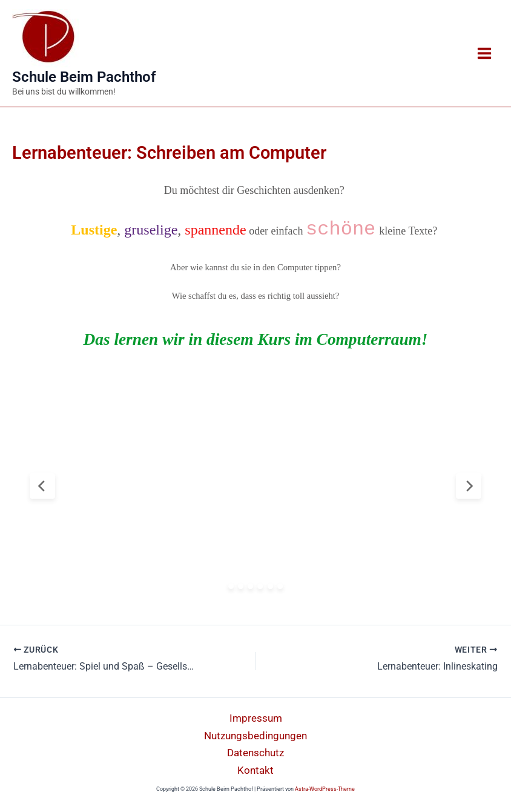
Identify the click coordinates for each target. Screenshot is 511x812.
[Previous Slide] (42, 486)
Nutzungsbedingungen (255, 736)
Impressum (256, 718)
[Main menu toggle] (484, 53)
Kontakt (255, 770)
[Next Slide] (469, 486)
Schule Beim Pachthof (84, 77)
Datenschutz (255, 753)
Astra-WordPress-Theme (325, 789)
